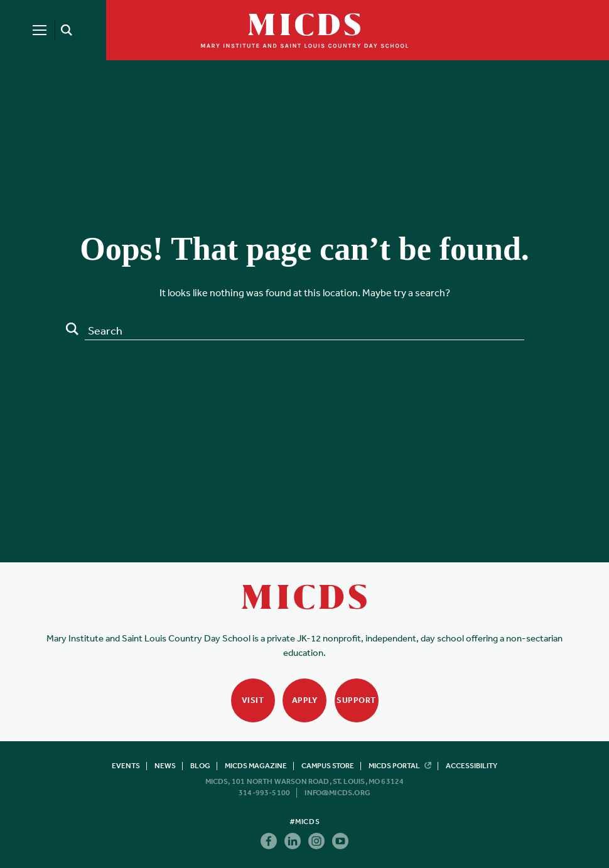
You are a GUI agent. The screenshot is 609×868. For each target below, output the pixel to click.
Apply (305, 700)
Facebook (269, 841)
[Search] (65, 30)
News (165, 766)
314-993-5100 (264, 793)
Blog (200, 766)
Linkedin (293, 841)
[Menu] (40, 30)
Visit (253, 700)
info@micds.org (337, 793)
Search (72, 329)
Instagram (316, 841)
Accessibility (472, 766)
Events (126, 766)
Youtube (340, 841)
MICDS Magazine (256, 766)
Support (356, 700)
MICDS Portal (400, 766)
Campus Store (328, 766)
